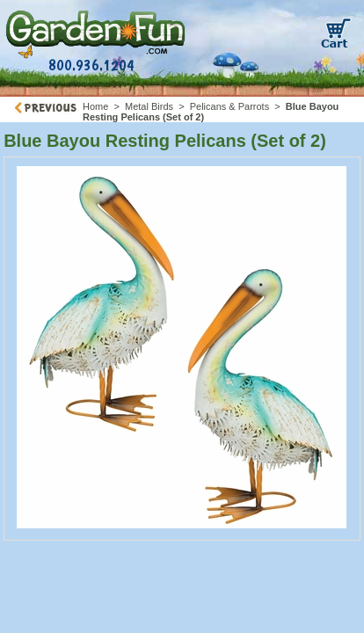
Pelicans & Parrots (229, 106)
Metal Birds (149, 106)
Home (95, 106)
